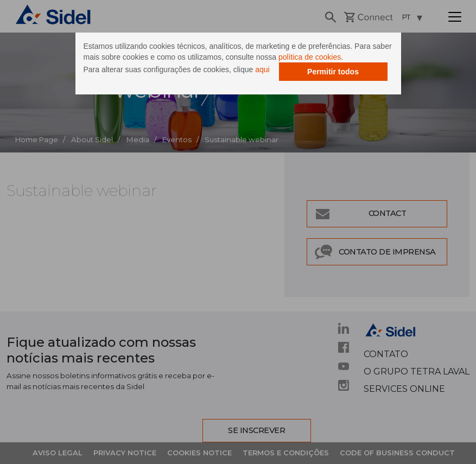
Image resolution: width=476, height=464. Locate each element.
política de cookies (310, 57)
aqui (262, 69)
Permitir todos (333, 72)
